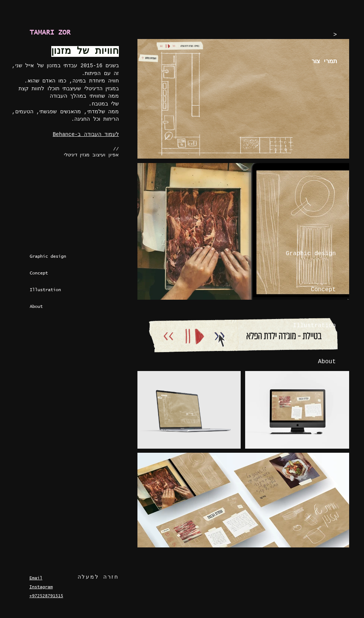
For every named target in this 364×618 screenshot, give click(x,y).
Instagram (41, 587)
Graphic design (48, 257)
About (36, 307)
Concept (39, 273)
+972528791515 (46, 596)
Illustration (45, 290)
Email (36, 578)
